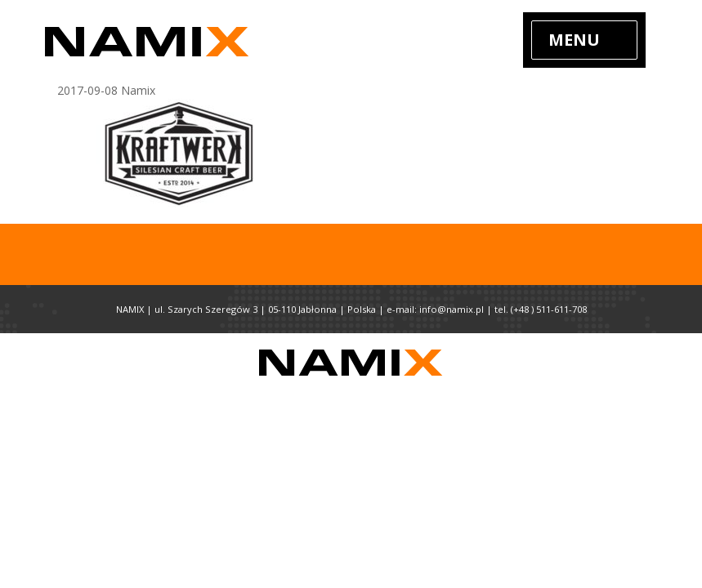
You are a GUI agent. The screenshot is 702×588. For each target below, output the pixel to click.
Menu (574, 40)
